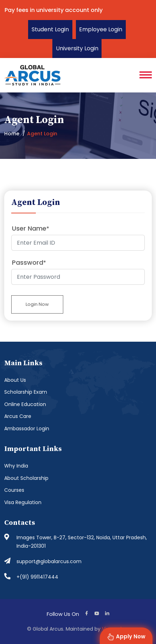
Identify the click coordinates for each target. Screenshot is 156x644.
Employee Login (101, 29)
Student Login (50, 29)
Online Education (25, 404)
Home (12, 134)
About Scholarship (26, 478)
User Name (31, 228)
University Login (77, 48)
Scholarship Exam (26, 392)
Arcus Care (18, 416)
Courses (14, 490)
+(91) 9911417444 (37, 577)
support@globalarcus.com (49, 561)
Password (29, 262)
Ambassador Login (27, 429)
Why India (16, 466)
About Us (15, 380)
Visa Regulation (23, 502)
